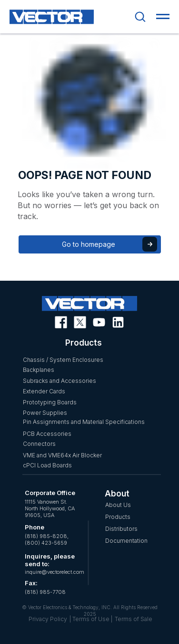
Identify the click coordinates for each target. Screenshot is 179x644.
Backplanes (39, 370)
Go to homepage (89, 244)
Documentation (126, 541)
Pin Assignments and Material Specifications (84, 422)
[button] (140, 16)
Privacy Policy (48, 619)
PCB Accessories (47, 434)
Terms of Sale (134, 619)
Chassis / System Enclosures (63, 360)
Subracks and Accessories (60, 381)
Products (118, 517)
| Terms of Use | (91, 619)
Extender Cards (44, 391)
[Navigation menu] (163, 17)
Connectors (39, 444)
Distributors (121, 529)
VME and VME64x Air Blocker (62, 455)
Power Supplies (45, 413)
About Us (118, 505)
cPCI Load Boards (47, 465)
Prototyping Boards (50, 402)
